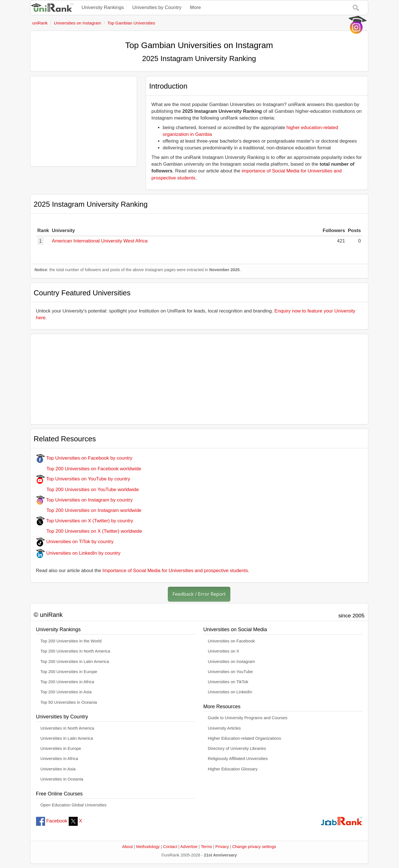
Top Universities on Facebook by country (84, 458)
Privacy (222, 847)
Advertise (189, 847)
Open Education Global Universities (74, 805)
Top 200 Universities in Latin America (75, 662)
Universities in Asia (58, 769)
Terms (206, 847)
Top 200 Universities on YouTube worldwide (88, 490)
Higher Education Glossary (233, 769)
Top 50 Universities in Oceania (69, 702)
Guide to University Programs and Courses (248, 718)
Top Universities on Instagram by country (84, 500)
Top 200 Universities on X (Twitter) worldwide (89, 531)
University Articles (224, 728)
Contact (170, 847)
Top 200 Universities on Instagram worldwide (89, 510)
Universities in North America (67, 728)
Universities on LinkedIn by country (78, 553)
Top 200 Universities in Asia (66, 692)
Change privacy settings (254, 847)
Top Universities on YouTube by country (83, 479)
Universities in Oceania (62, 779)
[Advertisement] (84, 121)
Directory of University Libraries (237, 748)
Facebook (52, 821)
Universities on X (224, 651)
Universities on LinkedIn (230, 692)
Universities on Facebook (231, 641)
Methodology (148, 847)
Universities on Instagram (231, 662)
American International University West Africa (100, 241)
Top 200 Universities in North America (75, 651)
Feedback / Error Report (199, 594)
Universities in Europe (61, 748)
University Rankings (103, 7)
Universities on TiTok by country (75, 542)
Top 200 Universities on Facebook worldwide (89, 469)
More (196, 7)
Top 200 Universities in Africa (67, 682)
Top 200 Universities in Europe (69, 672)
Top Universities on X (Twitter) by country (85, 521)
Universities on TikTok (228, 682)
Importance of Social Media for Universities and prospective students (175, 571)
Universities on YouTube (230, 672)
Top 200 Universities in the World (71, 641)
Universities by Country (157, 7)
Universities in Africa (59, 759)
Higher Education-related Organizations (244, 738)
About (127, 847)
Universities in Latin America (67, 738)
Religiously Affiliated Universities (238, 759)
